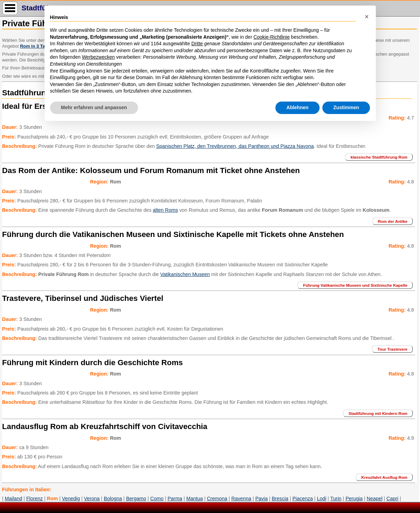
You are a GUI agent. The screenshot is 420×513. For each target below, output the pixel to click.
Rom (52, 498)
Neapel (374, 498)
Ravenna (241, 498)
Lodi (321, 498)
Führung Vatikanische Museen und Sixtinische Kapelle (355, 285)
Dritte (197, 44)
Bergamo (136, 498)
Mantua (195, 498)
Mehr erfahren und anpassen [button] (94, 107)
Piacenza (302, 498)
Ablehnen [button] (297, 107)
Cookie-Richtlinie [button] (271, 37)
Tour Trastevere (393, 349)
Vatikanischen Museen (185, 274)
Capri (392, 498)
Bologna (113, 498)
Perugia (354, 498)
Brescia (280, 498)
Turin (336, 498)
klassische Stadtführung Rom (379, 157)
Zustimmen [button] (346, 107)
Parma (175, 498)
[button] (367, 17)
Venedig (71, 498)
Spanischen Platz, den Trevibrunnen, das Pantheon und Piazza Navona (235, 146)
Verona (92, 498)
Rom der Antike (393, 221)
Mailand (13, 498)
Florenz (35, 498)
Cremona (217, 498)
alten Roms (165, 210)
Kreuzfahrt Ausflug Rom (384, 477)
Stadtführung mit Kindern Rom (378, 413)
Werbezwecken (98, 57)
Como (157, 498)
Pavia (262, 498)
